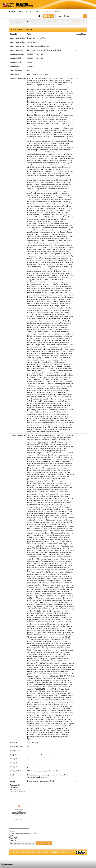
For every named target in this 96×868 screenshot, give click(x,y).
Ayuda (29, 11)
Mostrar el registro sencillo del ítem (22, 843)
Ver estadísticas (44, 843)
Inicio (12, 11)
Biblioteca (49, 16)
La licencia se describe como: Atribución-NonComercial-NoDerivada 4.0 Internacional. (40, 852)
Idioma (47, 11)
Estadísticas (57, 11)
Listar (21, 11)
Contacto (37, 11)
